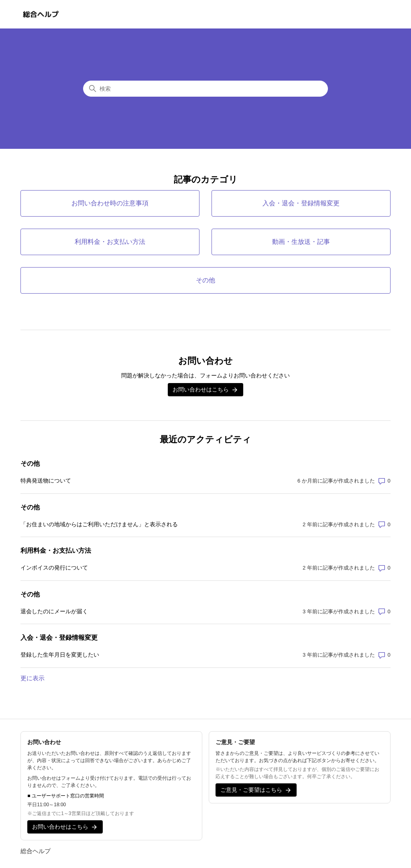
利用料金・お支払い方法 (56, 551)
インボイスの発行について (54, 568)
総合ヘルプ (36, 851)
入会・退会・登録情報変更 (59, 638)
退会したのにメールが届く (54, 611)
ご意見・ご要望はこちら (256, 790)
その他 (30, 463)
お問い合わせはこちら (205, 390)
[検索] (205, 89)
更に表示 (33, 678)
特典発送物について (46, 481)
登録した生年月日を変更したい (60, 655)
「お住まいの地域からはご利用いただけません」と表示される (99, 524)
